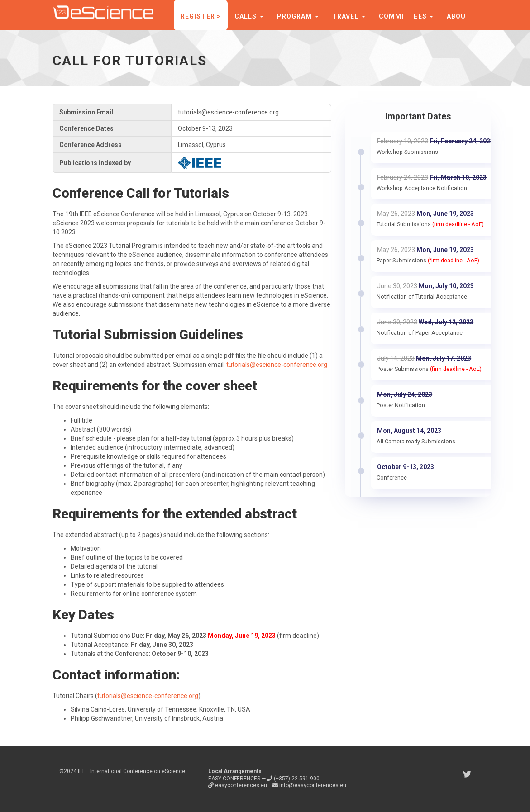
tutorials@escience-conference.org (277, 365)
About (459, 16)
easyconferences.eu (238, 785)
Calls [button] (249, 16)
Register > (201, 16)
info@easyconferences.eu (309, 785)
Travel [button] (349, 16)
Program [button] (298, 16)
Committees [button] (406, 16)
